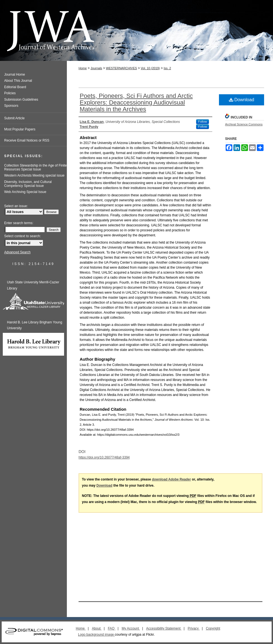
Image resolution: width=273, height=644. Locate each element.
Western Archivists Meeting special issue (34, 175)
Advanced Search (17, 252)
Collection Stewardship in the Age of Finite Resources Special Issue (36, 167)
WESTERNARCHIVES (121, 68)
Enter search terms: (19, 223)
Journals (96, 68)
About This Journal (18, 81)
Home (83, 68)
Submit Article (14, 118)
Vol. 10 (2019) (150, 68)
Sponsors (11, 106)
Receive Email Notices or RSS (27, 140)
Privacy (194, 628)
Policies (10, 93)
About (97, 628)
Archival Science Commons (244, 124)
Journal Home (15, 75)
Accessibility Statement (164, 628)
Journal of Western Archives (136, 30)
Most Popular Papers (20, 129)
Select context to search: (22, 236)
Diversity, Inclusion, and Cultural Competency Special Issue (28, 184)
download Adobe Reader (171, 479)
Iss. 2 (167, 68)
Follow (203, 122)
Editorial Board (15, 87)
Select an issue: (16, 206)
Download (242, 100)
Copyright (213, 628)
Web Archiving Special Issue (25, 192)
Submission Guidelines (21, 100)
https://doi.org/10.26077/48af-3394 (104, 457)
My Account (131, 628)
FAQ (112, 628)
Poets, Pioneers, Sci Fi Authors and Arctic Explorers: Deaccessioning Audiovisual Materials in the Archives (136, 102)
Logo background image (96, 635)
